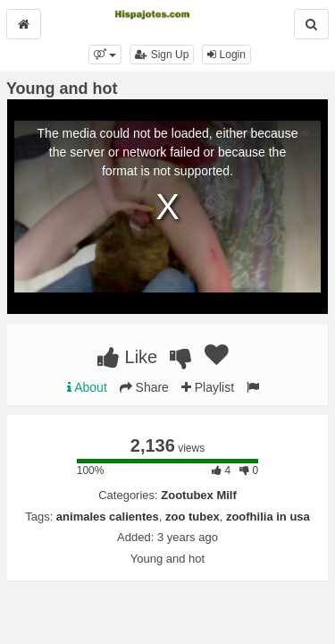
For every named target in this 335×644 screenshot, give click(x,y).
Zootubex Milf (199, 495)
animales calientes (108, 517)
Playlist (208, 387)
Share (144, 387)
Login (226, 55)
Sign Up (162, 55)
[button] (105, 55)
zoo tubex (193, 517)
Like (127, 357)
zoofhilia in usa (268, 517)
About (87, 387)
